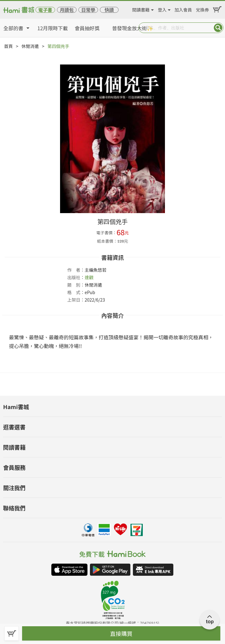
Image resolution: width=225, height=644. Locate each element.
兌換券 (202, 9)
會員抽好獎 (87, 28)
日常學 (88, 10)
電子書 (45, 10)
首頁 (8, 46)
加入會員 (183, 9)
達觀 (89, 277)
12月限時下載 (53, 28)
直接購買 (121, 633)
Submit (218, 28)
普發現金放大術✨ (133, 28)
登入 (162, 9)
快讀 (109, 10)
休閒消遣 (30, 46)
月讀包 (67, 10)
